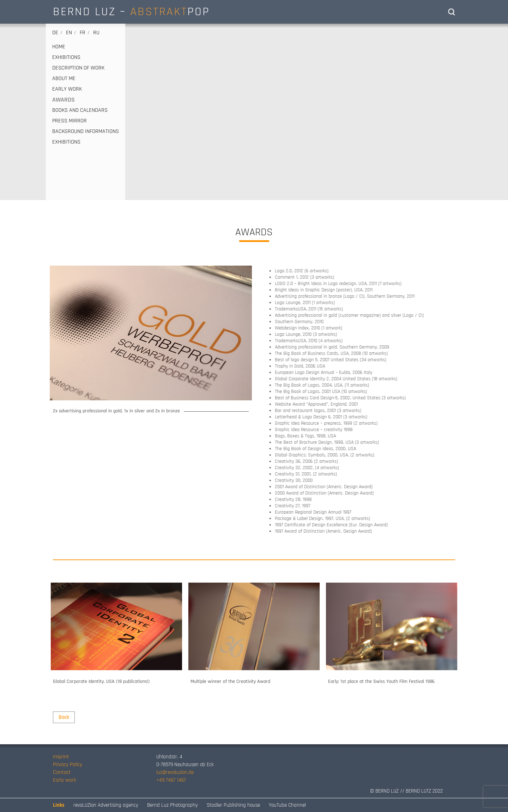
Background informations (86, 132)
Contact (62, 772)
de (55, 33)
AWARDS (64, 100)
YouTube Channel (287, 805)
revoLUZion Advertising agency (106, 805)
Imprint (61, 757)
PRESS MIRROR (69, 121)
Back (64, 717)
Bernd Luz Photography (173, 805)
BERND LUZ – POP (131, 12)
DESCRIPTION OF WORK (78, 68)
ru (96, 33)
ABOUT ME (64, 79)
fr (83, 33)
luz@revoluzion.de (175, 772)
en (69, 33)
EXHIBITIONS (66, 57)
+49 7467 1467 (171, 780)
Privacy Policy (68, 765)
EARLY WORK (67, 89)
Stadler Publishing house (233, 805)
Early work (65, 780)
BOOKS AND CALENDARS (80, 110)
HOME (59, 47)
